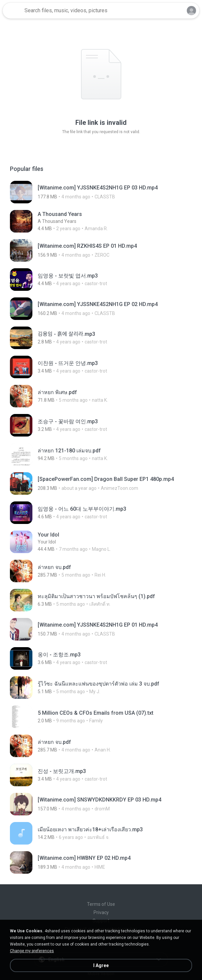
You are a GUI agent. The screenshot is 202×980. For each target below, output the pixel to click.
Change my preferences (32, 951)
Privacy (101, 912)
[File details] (101, 192)
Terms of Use (101, 904)
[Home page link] (13, 11)
